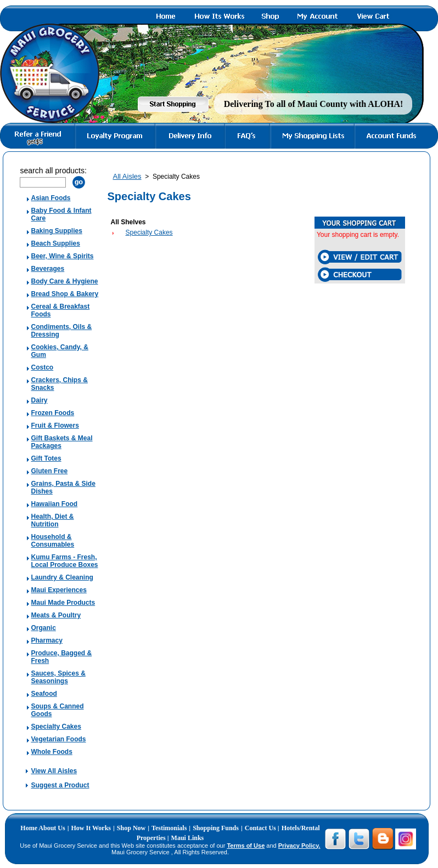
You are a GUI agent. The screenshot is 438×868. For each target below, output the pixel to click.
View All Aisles (54, 771)
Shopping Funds (216, 828)
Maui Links (188, 838)
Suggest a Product (60, 785)
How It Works (91, 828)
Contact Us (261, 828)
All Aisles (127, 176)
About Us (52, 828)
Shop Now (131, 828)
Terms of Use (246, 846)
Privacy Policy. (299, 846)
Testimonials (169, 828)
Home (29, 828)
